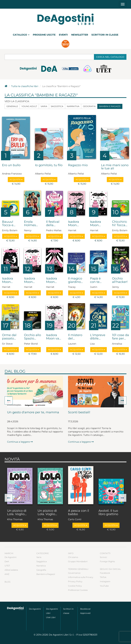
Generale (12, 106)
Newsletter (80, 35)
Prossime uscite (44, 35)
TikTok (103, 577)
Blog (8, 582)
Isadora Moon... (74, 224)
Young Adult (29, 106)
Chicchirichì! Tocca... (120, 224)
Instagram (105, 581)
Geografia (89, 106)
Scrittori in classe (105, 35)
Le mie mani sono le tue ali (115, 167)
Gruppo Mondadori (78, 561)
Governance (74, 573)
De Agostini (10, 557)
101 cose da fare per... (121, 337)
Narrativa (73, 106)
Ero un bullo (11, 165)
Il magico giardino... (75, 280)
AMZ (7, 574)
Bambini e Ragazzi (110, 106)
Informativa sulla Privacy (81, 577)
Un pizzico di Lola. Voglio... (17, 513)
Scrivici (103, 557)
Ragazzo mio (78, 165)
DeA (7, 561)
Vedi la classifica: (17, 101)
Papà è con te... (96, 280)
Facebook (105, 573)
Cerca (110, 57)
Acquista (16, 179)
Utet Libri (51, 617)
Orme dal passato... (9, 337)
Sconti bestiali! (79, 412)
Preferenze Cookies (78, 590)
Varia (44, 106)
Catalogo (21, 35)
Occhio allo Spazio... (32, 337)
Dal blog (15, 371)
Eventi (63, 35)
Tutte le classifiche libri (25, 86)
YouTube (104, 586)
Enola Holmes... (31, 224)
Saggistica (57, 106)
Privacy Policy (75, 581)
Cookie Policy (75, 586)
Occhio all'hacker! (120, 280)
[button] (9, 400)
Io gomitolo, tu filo (49, 165)
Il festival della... (53, 224)
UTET (7, 566)
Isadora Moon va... (54, 337)
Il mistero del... (75, 337)
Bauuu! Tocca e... (9, 224)
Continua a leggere (20, 442)
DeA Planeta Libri (65, 19)
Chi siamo (73, 557)
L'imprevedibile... (98, 337)
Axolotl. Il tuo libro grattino (108, 513)
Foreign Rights (107, 561)
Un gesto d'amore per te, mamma (33, 412)
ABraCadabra (11, 570)
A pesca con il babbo (79, 513)
